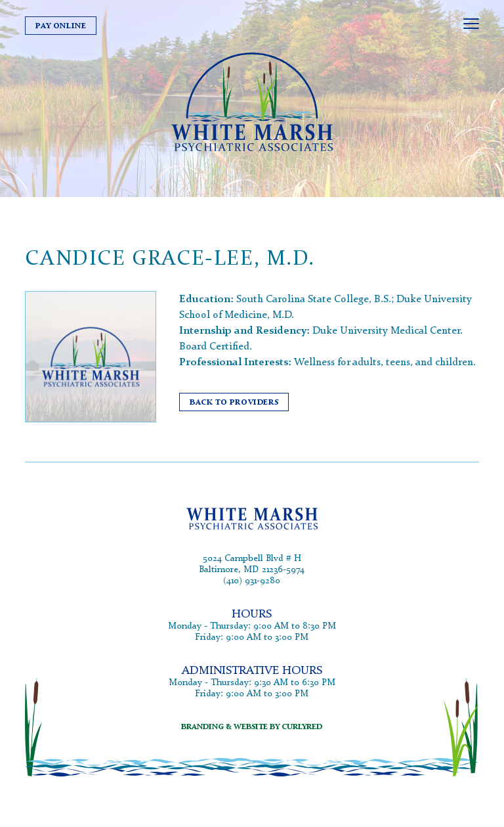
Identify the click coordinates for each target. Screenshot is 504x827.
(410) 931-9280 (252, 580)
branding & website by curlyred (252, 726)
